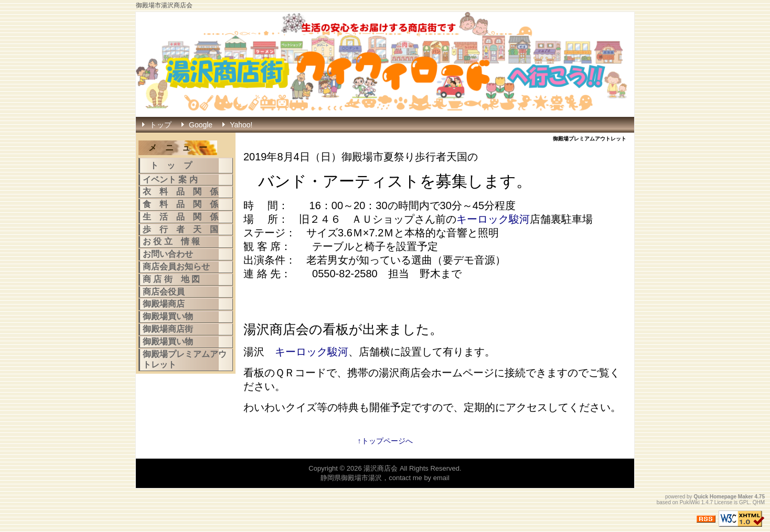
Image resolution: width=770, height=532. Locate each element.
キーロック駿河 (493, 219)
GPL (744, 502)
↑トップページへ (385, 441)
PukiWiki (690, 502)
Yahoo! (241, 125)
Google (201, 125)
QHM (759, 502)
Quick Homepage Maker (723, 497)
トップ (161, 125)
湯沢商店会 (381, 468)
